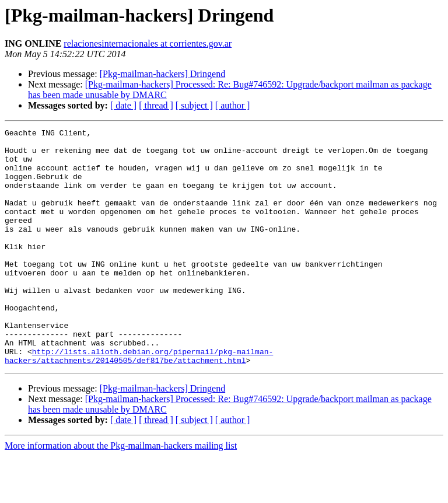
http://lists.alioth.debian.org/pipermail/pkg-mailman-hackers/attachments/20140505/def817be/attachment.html (139, 402)
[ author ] (233, 105)
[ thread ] (156, 105)
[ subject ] (194, 105)
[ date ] (123, 105)
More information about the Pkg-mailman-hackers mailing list (121, 493)
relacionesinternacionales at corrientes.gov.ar (148, 43)
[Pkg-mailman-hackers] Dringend (162, 74)
